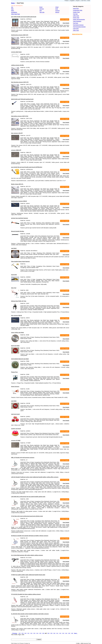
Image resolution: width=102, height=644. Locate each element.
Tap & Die (42, 12)
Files (12, 9)
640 (54, 633)
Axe (12, 7)
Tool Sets (75, 14)
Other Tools (76, 30)
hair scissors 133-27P (17, 133)
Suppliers (72, 1)
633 (34, 633)
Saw (41, 11)
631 (28, 633)
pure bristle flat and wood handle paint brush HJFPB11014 (27, 167)
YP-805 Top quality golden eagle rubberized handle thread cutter (28, 575)
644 (66, 633)
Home (13, 3)
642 (60, 633)
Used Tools (76, 29)
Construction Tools (78, 10)
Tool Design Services (78, 25)
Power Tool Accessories (79, 19)
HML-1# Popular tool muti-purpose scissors (23, 458)
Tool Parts (76, 23)
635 (40, 633)
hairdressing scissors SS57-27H (20, 35)
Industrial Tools (87, 643)
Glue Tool (14, 288)
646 (72, 633)
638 (48, 633)
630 (25, 633)
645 (69, 633)
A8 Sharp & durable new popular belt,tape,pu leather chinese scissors (30, 536)
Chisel (57, 7)
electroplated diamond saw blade (20, 359)
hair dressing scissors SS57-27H (20, 82)
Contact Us (27, 643)
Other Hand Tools (15, 14)
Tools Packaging (77, 21)
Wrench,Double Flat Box (18, 231)
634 (37, 633)
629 (23, 633)
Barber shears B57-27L (17, 184)
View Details (66, 23)
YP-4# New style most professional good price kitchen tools (27, 516)
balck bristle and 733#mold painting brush (22, 99)
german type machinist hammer (20, 218)
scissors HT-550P (16, 441)
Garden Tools (76, 12)
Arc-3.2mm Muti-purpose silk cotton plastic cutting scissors (27, 555)
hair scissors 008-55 (16, 315)
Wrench (57, 12)
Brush (41, 7)
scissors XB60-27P (16, 150)
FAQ (12, 643)
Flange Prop (14, 372)
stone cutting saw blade (17, 332)
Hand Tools (76, 8)
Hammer (42, 9)
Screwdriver (14, 12)
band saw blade (15, 346)
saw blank (14, 248)
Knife (57, 9)
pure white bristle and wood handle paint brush (24, 17)
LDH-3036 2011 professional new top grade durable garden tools (28, 497)
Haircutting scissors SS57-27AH (20, 116)
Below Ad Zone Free (77, 34)
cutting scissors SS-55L (17, 65)
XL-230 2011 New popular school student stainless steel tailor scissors (30, 614)
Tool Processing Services (79, 27)
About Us (17, 643)
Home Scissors (15, 386)
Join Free (84, 1)
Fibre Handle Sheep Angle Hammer (20, 261)
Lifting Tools (76, 16)
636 (43, 633)
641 (57, 633)
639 (51, 633)
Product (67, 1)
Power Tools (76, 18)
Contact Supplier (65, 19)
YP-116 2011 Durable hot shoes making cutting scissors (26, 594)
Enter (89, 1)
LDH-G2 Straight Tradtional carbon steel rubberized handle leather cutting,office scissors (35, 477)
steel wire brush (15, 414)
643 (63, 633)
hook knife (14, 275)
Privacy (22, 643)
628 (20, 633)
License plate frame (16, 52)
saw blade (14, 401)
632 (31, 633)
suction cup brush (16, 429)
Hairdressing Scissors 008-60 (19, 201)
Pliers (13, 11)
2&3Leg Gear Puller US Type (19, 301)
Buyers (78, 1)
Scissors (57, 11)
